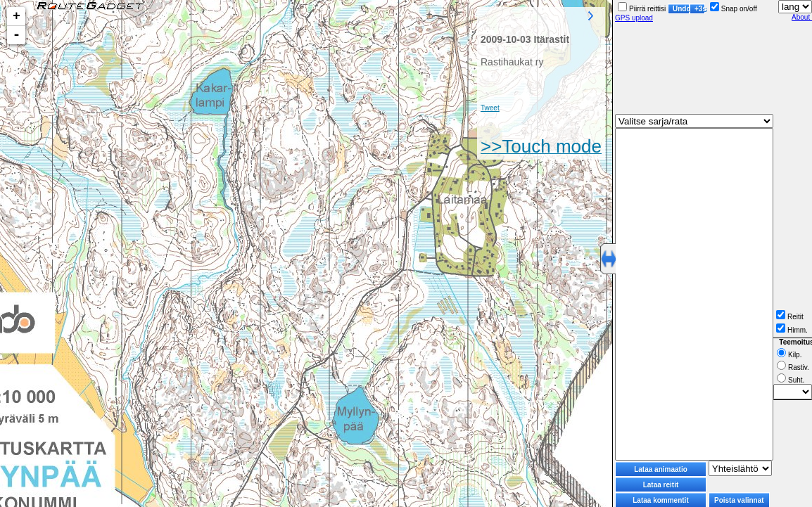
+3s (700, 9)
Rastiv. (793, 367)
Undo (681, 9)
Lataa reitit (661, 485)
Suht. (791, 380)
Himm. (792, 330)
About (802, 17)
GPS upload (634, 18)
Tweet (490, 108)
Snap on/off (734, 9)
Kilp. (789, 355)
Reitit (790, 317)
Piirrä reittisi (642, 9)
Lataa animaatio (661, 469)
